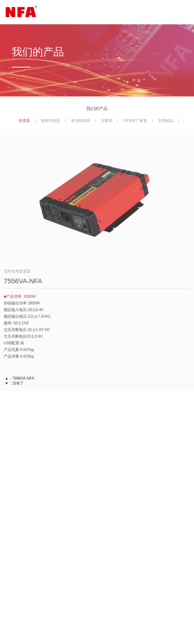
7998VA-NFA (23, 378)
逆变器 (24, 122)
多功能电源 (80, 122)
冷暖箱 (107, 122)
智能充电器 (50, 122)
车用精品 (166, 122)
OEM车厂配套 (135, 122)
